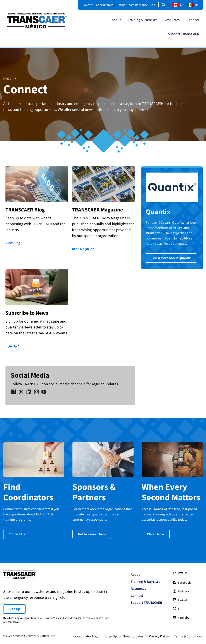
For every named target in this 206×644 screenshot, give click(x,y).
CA (178, 5)
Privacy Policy (51, 618)
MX (193, 5)
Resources (172, 20)
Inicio (7, 79)
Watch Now (156, 534)
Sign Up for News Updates (125, 636)
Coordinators (105, 5)
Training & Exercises (143, 20)
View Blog (13, 243)
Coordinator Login (87, 636)
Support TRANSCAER (183, 34)
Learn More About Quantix (171, 258)
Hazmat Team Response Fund (136, 5)
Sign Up (11, 346)
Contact (88, 5)
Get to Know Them (92, 534)
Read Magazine (83, 249)
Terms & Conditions (188, 636)
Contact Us (17, 534)
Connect (193, 20)
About (116, 20)
